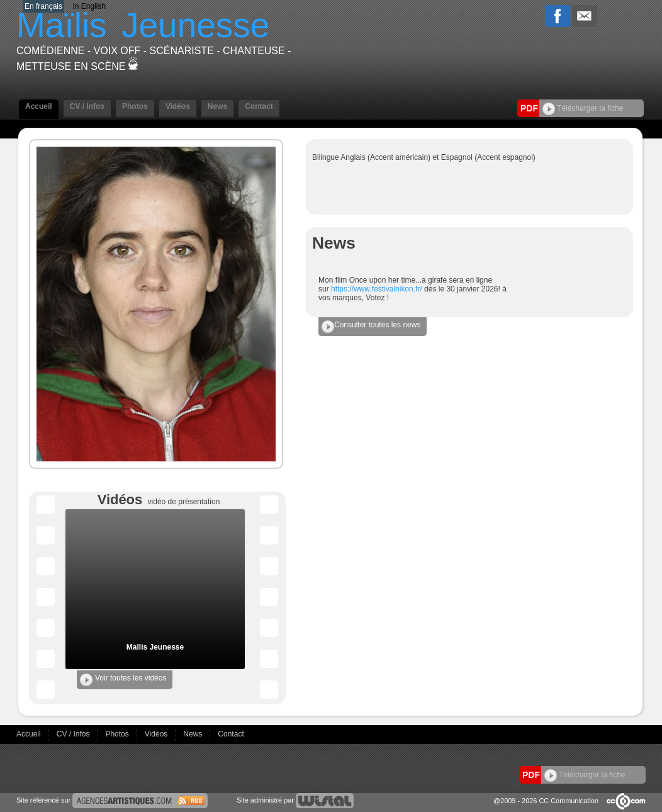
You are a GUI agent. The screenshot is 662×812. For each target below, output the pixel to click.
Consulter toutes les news (371, 327)
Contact (259, 106)
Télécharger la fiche (583, 108)
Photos (135, 106)
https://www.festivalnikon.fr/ (377, 289)
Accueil (39, 106)
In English (89, 6)
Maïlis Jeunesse (155, 647)
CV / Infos (87, 106)
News (217, 106)
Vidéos (178, 106)
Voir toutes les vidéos (123, 680)
